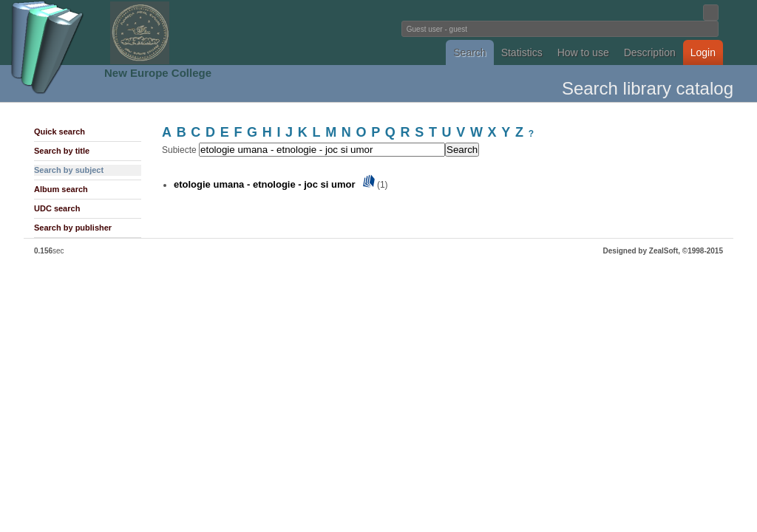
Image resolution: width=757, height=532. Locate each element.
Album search (61, 189)
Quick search (60, 132)
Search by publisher (73, 228)
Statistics (522, 52)
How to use (583, 52)
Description (650, 52)
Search (469, 52)
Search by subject (69, 170)
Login (703, 52)
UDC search (57, 208)
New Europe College (158, 73)
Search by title (62, 151)
